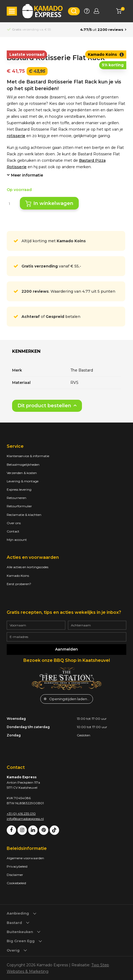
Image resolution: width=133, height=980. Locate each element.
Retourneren (17, 498)
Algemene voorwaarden (25, 858)
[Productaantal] (11, 203)
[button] (12, 11)
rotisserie (16, 136)
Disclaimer (15, 875)
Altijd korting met (54, 241)
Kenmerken (26, 351)
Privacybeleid (17, 866)
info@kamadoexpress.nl (25, 819)
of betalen (51, 317)
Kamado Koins (18, 576)
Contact (13, 531)
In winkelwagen (53, 203)
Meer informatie (27, 175)
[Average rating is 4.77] (103, 30)
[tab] (26, 353)
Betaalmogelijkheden (23, 465)
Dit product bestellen (44, 406)
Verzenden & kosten (22, 473)
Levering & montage (23, 481)
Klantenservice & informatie (28, 456)
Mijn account (17, 540)
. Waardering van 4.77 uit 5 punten (68, 291)
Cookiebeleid (16, 883)
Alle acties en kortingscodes (28, 567)
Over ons (14, 523)
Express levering (19, 489)
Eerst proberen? (19, 584)
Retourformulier (19, 506)
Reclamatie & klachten (24, 515)
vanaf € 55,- (51, 266)
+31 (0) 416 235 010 (21, 814)
